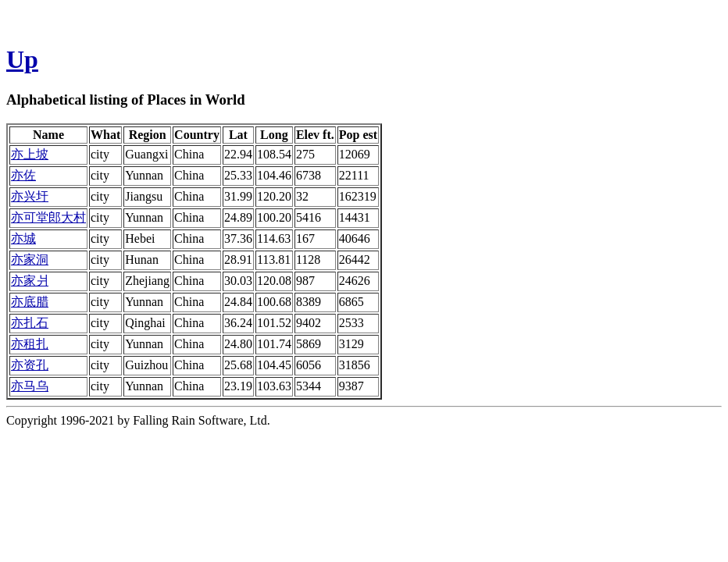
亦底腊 (30, 302)
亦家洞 (30, 260)
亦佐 (23, 175)
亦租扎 (30, 344)
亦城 (23, 238)
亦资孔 (30, 365)
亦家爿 (30, 281)
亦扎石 (30, 323)
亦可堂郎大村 (48, 217)
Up (22, 59)
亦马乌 (30, 386)
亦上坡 (30, 154)
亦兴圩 (30, 196)
